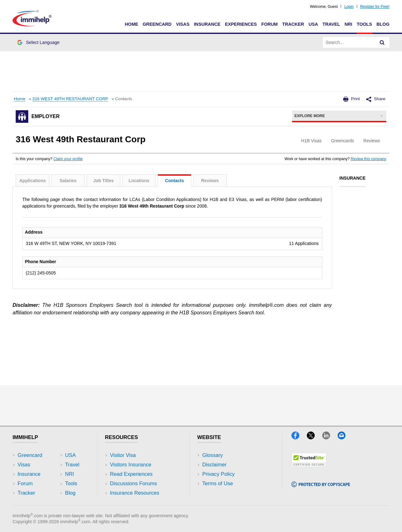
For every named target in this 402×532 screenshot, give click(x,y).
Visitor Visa (123, 455)
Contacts (175, 181)
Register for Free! (375, 7)
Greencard (157, 24)
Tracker (293, 24)
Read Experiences (131, 474)
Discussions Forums (133, 483)
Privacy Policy (218, 474)
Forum (269, 24)
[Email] (345, 437)
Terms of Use (218, 483)
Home (131, 24)
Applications (32, 181)
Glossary (213, 455)
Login (349, 7)
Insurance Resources (135, 493)
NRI (348, 24)
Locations (139, 181)
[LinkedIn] (330, 437)
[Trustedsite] (309, 465)
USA (313, 24)
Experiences (241, 24)
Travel (331, 24)
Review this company (369, 159)
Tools (364, 24)
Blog (383, 24)
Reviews (210, 181)
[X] (315, 437)
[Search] (382, 42)
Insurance (207, 24)
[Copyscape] (321, 485)
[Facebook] (299, 437)
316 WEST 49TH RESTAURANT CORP (70, 99)
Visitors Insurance (131, 465)
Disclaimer (215, 465)
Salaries (68, 181)
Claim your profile (68, 159)
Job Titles (103, 181)
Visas (183, 24)
